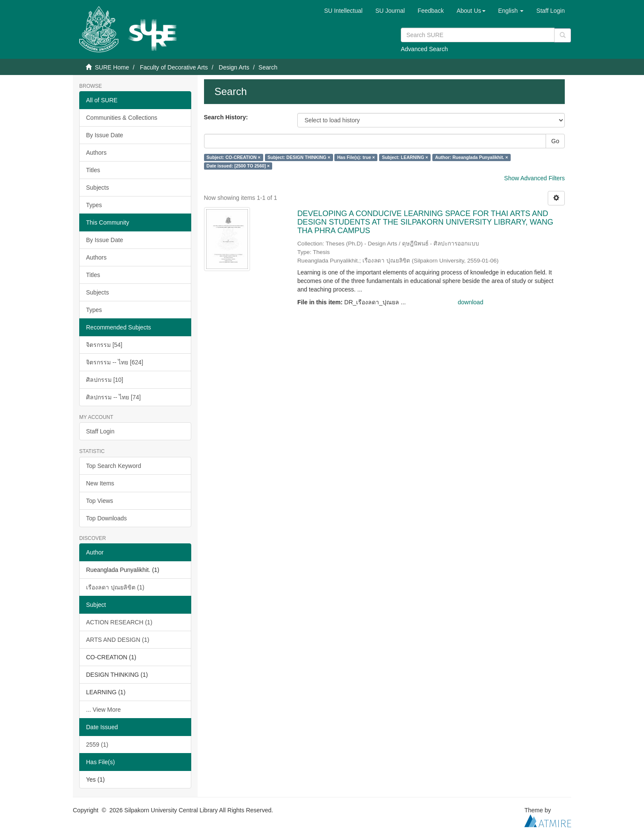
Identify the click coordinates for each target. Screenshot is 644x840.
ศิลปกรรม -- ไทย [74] (113, 397)
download (471, 302)
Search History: (226, 117)
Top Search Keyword (114, 466)
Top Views (100, 501)
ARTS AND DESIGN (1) (118, 640)
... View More (103, 710)
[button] (471, 11)
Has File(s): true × (356, 157)
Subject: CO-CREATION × (234, 157)
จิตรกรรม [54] (104, 345)
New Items (100, 483)
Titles (93, 170)
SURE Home (112, 67)
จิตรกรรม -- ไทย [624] (115, 362)
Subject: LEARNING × (405, 157)
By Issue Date (105, 135)
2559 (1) (97, 745)
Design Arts (234, 67)
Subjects (98, 188)
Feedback (430, 11)
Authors (96, 153)
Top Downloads (106, 518)
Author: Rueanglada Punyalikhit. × (471, 157)
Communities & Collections (122, 118)
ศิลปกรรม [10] (105, 380)
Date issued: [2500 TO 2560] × (238, 166)
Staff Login (100, 431)
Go (555, 141)
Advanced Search (424, 49)
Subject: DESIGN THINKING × (299, 157)
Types (94, 205)
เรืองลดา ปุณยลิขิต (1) (115, 587)
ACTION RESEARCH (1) (119, 622)
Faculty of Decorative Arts (174, 67)
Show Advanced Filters (535, 178)
